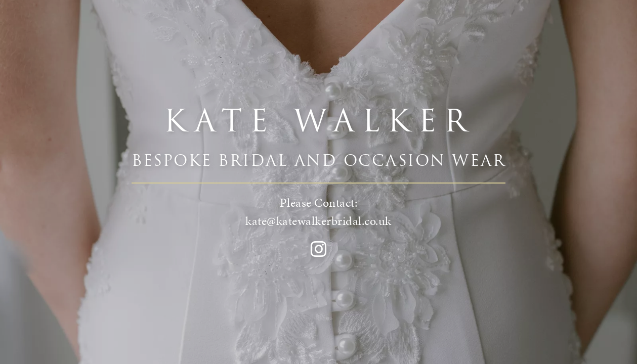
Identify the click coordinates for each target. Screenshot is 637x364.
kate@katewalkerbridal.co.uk (318, 221)
